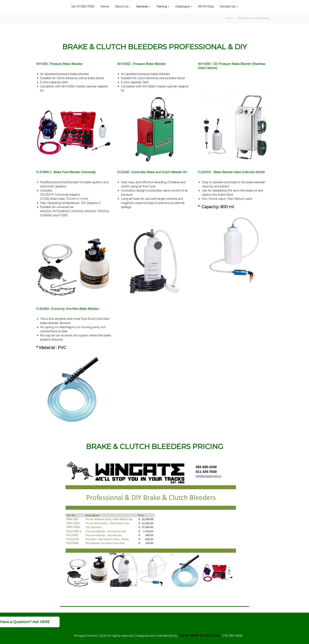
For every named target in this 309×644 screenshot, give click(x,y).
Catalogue (182, 7)
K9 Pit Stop (206, 7)
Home (105, 7)
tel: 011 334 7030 (83, 7)
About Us (121, 7)
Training (162, 7)
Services (142, 7)
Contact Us (227, 7)
